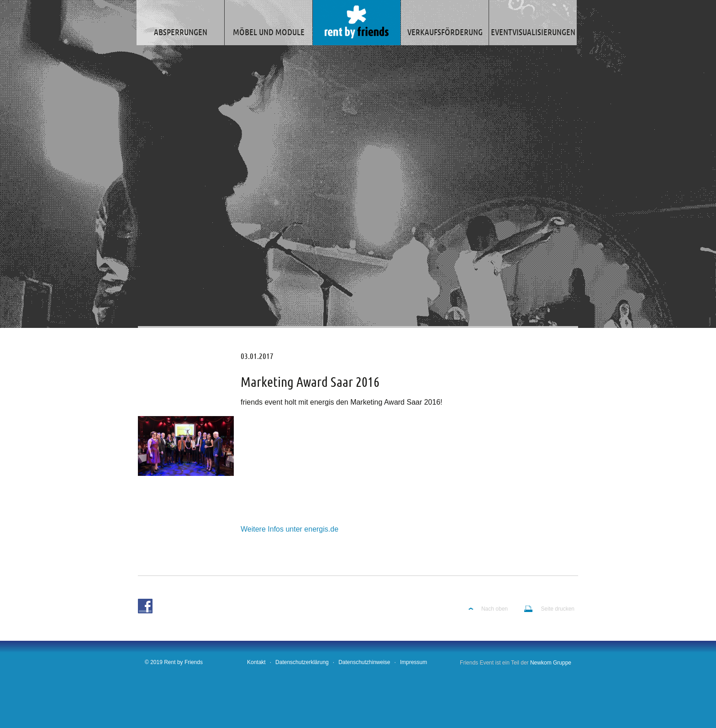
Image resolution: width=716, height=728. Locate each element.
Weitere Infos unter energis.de (290, 529)
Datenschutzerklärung (302, 662)
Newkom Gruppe (551, 663)
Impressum (413, 662)
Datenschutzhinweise (364, 662)
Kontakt (256, 662)
